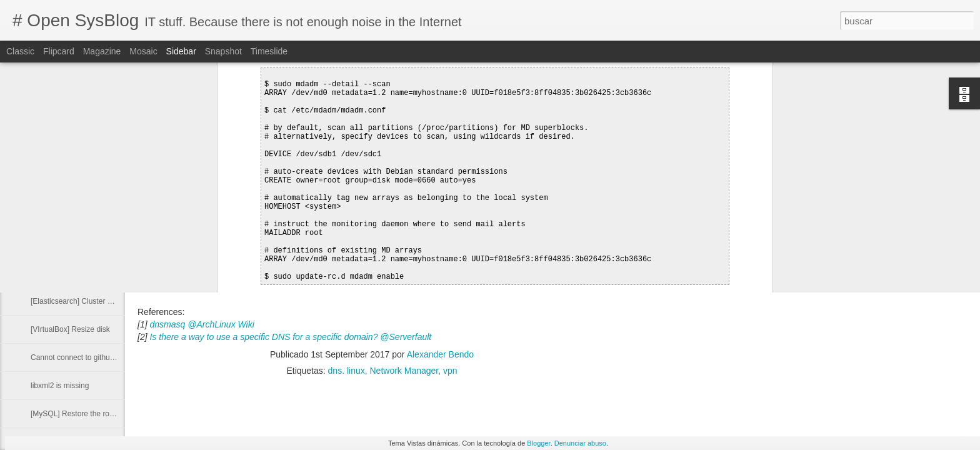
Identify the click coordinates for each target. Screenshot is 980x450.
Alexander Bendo (440, 354)
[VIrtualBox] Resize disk (70, 329)
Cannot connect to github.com (80, 357)
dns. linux (347, 371)
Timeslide (269, 51)
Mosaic (143, 51)
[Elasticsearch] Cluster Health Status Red (99, 301)
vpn (450, 371)
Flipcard (59, 51)
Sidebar (181, 51)
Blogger (538, 443)
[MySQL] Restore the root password (90, 414)
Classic (20, 51)
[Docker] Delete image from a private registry (105, 273)
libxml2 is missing (60, 386)
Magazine (102, 51)
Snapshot (223, 51)
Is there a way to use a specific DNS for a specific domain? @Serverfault (290, 337)
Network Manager (404, 371)
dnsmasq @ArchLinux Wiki (202, 324)
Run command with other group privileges (100, 245)
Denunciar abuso (580, 443)
